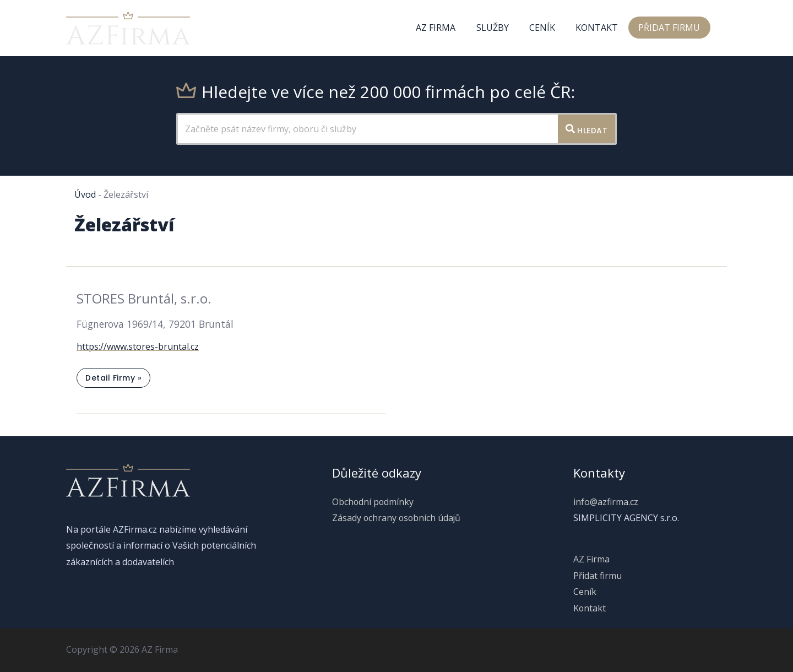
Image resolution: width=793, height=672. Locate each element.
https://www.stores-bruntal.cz (138, 346)
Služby (503, 28)
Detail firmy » (113, 380)
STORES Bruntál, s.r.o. (144, 298)
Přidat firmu (671, 28)
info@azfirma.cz (606, 502)
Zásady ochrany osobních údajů (396, 518)
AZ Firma (449, 28)
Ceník (549, 28)
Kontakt (601, 28)
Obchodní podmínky (372, 502)
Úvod (85, 194)
